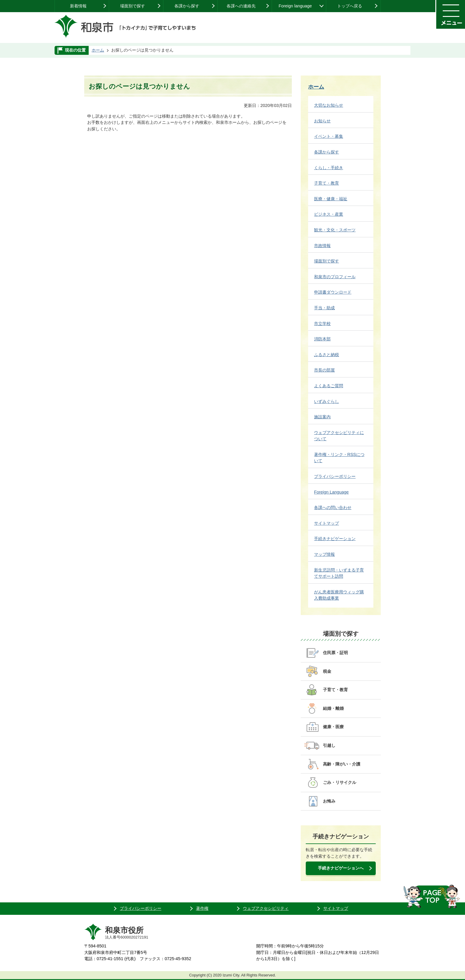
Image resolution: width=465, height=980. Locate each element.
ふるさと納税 (327, 355)
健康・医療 (333, 727)
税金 (327, 671)
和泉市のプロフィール (335, 277)
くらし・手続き (329, 168)
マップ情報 (324, 554)
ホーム (98, 50)
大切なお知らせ (329, 105)
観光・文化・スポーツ (335, 230)
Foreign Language (331, 492)
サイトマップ (327, 523)
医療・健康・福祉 (331, 199)
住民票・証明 (335, 653)
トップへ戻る (350, 6)
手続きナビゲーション (335, 539)
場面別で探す (133, 6)
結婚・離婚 (333, 708)
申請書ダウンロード (333, 292)
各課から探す (187, 6)
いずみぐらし (327, 401)
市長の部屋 (324, 370)
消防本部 (322, 339)
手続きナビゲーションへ (341, 868)
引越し (329, 745)
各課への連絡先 (241, 6)
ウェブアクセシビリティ (266, 908)
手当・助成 (324, 308)
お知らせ (322, 121)
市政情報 (322, 246)
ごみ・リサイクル (340, 782)
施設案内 (322, 417)
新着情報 (78, 6)
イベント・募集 (329, 136)
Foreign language (295, 6)
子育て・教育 (327, 183)
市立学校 (322, 324)
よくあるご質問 (329, 386)
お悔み (329, 801)
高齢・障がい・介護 (342, 764)
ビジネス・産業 (329, 214)
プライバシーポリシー (335, 476)
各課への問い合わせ (333, 507)
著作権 (202, 908)
